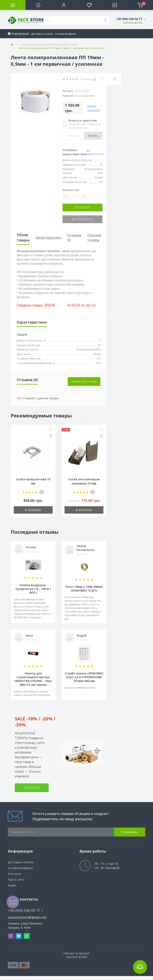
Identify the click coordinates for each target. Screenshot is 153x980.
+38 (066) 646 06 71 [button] (25, 910)
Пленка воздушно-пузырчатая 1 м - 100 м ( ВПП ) (33, 589)
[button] (64, 5)
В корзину (82, 207)
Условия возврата (65, 34)
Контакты (14, 874)
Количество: (71, 190)
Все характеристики (95, 152)
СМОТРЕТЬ (32, 788)
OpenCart (84, 953)
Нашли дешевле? (94, 108)
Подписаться (130, 832)
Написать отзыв (84, 382)
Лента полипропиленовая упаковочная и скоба (49, 45)
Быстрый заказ (82, 219)
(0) (94, 79)
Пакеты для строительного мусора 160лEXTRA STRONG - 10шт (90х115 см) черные (33, 679)
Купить (93, 136)
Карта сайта (16, 879)
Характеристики (48, 237)
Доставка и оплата (42, 34)
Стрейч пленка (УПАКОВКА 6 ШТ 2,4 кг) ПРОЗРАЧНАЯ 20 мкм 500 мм (84, 677)
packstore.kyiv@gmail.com (27, 917)
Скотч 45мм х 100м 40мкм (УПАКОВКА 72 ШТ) (84, 589)
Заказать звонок (132, 22)
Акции (12, 885)
